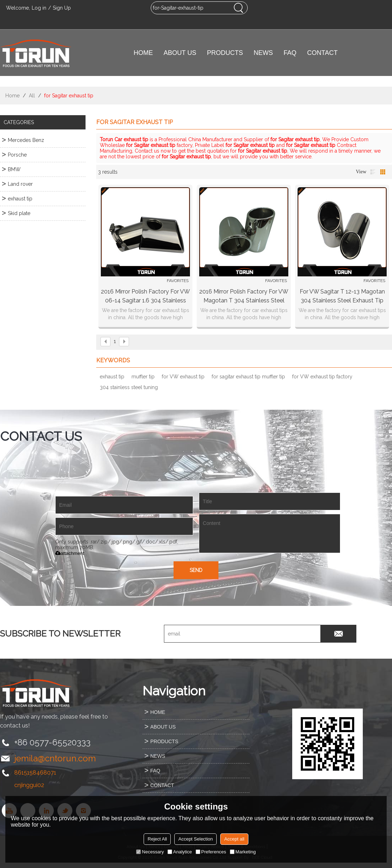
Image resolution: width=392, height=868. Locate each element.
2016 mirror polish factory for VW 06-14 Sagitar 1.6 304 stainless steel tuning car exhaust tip (145, 297)
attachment (70, 553)
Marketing (243, 852)
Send (196, 570)
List (373, 172)
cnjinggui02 (29, 785)
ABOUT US (180, 53)
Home (12, 96)
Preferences (211, 852)
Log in (39, 8)
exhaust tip (112, 377)
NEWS (263, 53)
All (32, 96)
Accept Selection (195, 839)
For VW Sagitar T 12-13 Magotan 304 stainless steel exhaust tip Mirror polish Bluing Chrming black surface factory (342, 297)
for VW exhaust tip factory (322, 377)
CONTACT (323, 53)
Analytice (180, 852)
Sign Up (62, 8)
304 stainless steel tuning (129, 387)
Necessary (150, 852)
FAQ (290, 53)
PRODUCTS (225, 53)
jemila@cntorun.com (55, 758)
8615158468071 (35, 773)
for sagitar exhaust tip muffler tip (248, 377)
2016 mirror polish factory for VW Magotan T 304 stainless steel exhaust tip (244, 297)
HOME (143, 53)
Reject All (157, 839)
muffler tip (143, 377)
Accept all (234, 839)
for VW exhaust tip (183, 377)
